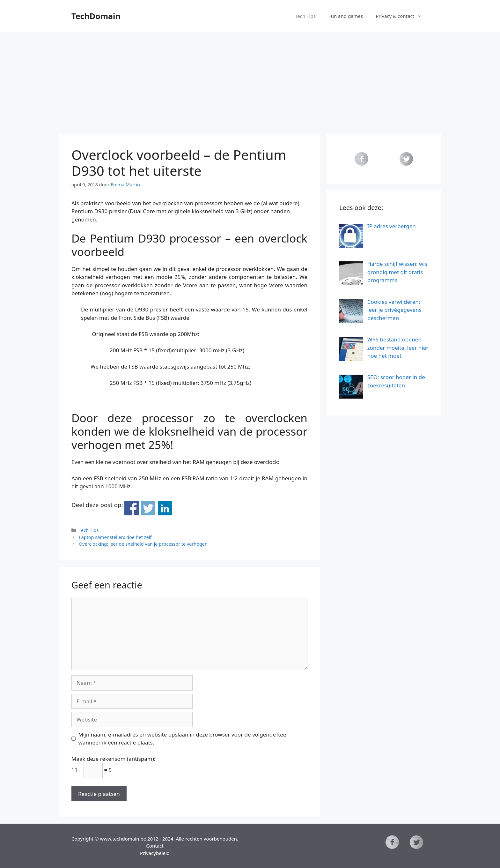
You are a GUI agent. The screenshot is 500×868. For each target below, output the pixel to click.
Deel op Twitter (148, 508)
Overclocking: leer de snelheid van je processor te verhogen (143, 544)
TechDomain (96, 16)
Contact (155, 846)
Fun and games (346, 16)
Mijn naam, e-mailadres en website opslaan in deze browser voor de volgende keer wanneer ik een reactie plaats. (184, 739)
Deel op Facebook (132, 508)
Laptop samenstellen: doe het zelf (115, 537)
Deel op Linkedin (165, 508)
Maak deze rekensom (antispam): (113, 759)
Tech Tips (305, 16)
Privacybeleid (155, 853)
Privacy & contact (402, 16)
